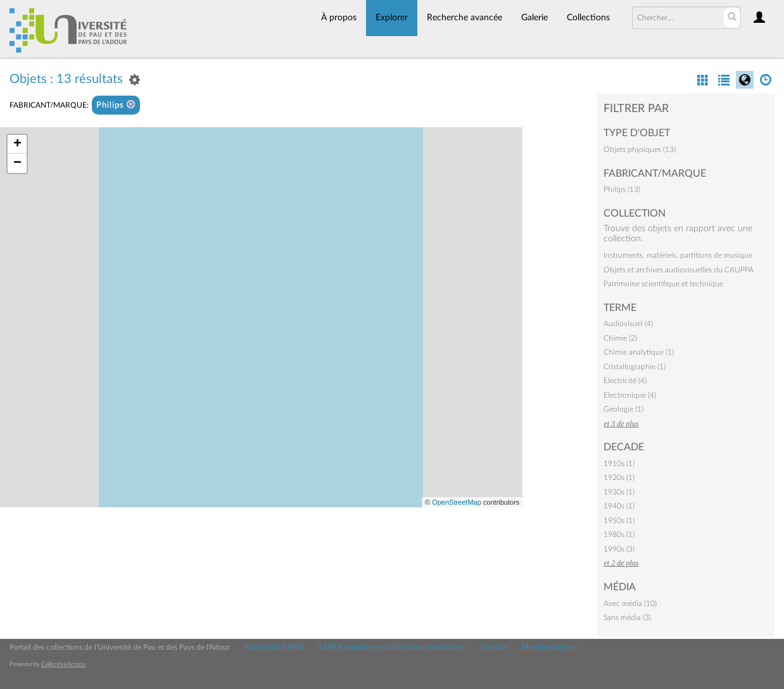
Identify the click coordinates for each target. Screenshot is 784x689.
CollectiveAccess (63, 664)
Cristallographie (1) (635, 367)
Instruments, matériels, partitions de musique (678, 255)
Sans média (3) (627, 617)
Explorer (392, 18)
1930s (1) (619, 492)
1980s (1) (619, 534)
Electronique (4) (630, 395)
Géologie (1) (623, 409)
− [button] (17, 163)
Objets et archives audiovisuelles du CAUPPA (679, 270)
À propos (339, 18)
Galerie (534, 18)
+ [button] (17, 144)
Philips (116, 105)
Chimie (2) (620, 338)
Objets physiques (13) (640, 149)
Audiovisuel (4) (628, 324)
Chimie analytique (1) (639, 352)
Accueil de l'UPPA (274, 647)
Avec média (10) (630, 604)
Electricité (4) (625, 381)
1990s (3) (619, 549)
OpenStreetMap (457, 502)
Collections (588, 18)
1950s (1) (619, 521)
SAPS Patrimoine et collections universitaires (392, 647)
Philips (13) (622, 189)
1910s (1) (619, 464)
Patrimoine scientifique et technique (663, 284)
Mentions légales (550, 647)
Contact (494, 647)
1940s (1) (619, 506)
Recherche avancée (465, 18)
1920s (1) (619, 477)
